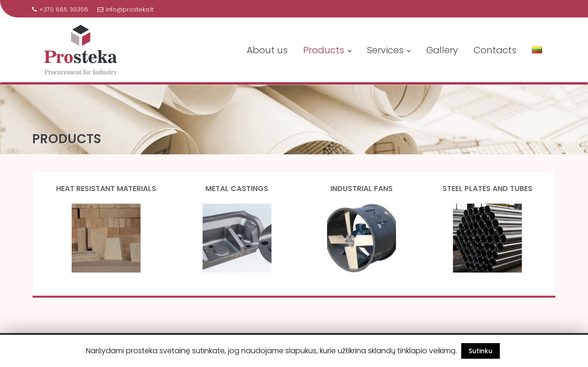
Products (324, 50)
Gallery (442, 50)
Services (385, 50)
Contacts (495, 50)
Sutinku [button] (481, 351)
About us (267, 50)
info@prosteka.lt (125, 9)
